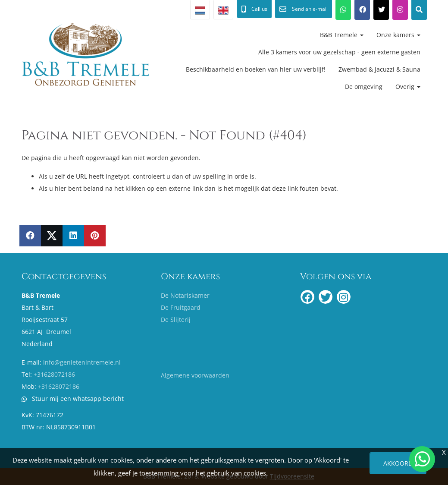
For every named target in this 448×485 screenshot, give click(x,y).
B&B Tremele (342, 35)
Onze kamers (398, 35)
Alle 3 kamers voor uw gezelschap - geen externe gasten (339, 52)
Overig (408, 87)
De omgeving (364, 87)
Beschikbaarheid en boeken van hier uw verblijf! (256, 69)
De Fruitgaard (181, 307)
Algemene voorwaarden (195, 375)
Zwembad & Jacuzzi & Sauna (379, 69)
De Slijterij (176, 320)
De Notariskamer (185, 295)
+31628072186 (54, 374)
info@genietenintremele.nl (82, 362)
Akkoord (398, 463)
